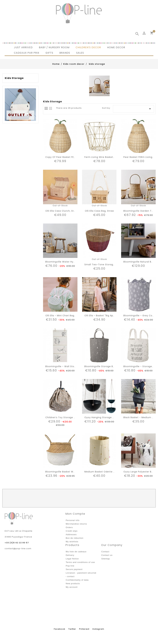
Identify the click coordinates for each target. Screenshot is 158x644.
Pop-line (70, 566)
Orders (69, 527)
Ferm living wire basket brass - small (107, 157)
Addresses (71, 534)
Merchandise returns (76, 524)
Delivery (70, 555)
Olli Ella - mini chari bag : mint (63, 316)
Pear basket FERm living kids (141, 157)
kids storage (14, 78)
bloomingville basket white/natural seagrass (73, 472)
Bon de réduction (75, 538)
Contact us (107, 555)
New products (73, 583)
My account (72, 587)
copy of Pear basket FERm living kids (68, 157)
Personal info (73, 520)
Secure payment (74, 569)
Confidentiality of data (77, 580)
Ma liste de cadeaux (76, 552)
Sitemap (106, 559)
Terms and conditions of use (80, 562)
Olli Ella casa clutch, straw (62, 211)
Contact (105, 552)
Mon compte (75, 514)
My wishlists (72, 542)
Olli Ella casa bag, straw (99, 211)
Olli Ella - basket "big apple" (101, 316)
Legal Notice (72, 559)
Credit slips (72, 531)
